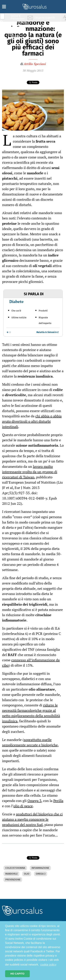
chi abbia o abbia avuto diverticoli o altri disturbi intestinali (32, 421)
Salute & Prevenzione (18, 17)
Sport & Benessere (17, 37)
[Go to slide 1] (8, 332)
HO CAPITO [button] (17, 974)
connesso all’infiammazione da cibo (31, 663)
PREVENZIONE (13, 880)
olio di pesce (23, 806)
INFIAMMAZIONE (40, 868)
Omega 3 (34, 801)
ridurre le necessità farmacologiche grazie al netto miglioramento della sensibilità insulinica (31, 713)
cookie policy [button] (48, 965)
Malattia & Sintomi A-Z (48, 332)
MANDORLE (11, 874)
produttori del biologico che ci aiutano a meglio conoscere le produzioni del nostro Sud (32, 819)
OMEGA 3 (41, 874)
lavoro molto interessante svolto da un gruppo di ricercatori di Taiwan (30, 472)
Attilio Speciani (35, 64)
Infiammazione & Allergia (19, 24)
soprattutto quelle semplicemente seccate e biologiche (30, 742)
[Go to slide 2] (10, 332)
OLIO (27, 874)
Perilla (58, 801)
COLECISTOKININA (15, 868)
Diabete (16, 301)
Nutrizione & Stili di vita (18, 31)
